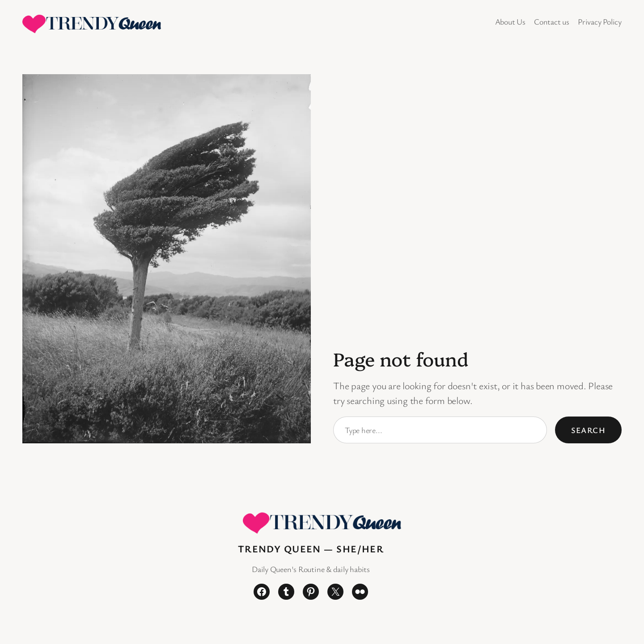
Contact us (552, 21)
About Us (510, 21)
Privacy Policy (600, 21)
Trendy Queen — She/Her (311, 549)
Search (588, 430)
